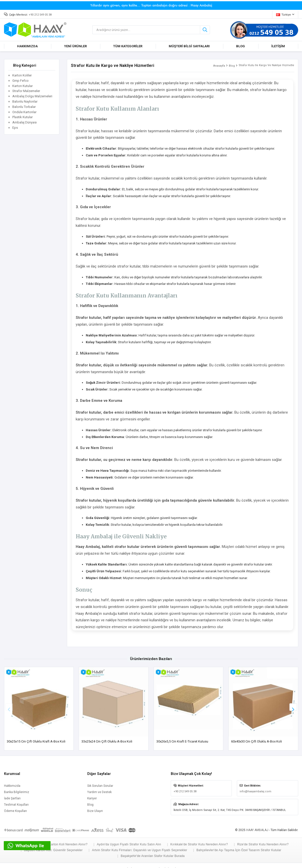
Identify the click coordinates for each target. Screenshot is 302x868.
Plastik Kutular (23, 117)
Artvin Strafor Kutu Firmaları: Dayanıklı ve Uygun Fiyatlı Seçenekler (140, 850)
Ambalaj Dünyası (25, 122)
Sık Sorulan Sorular (100, 786)
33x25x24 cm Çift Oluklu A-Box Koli (107, 741)
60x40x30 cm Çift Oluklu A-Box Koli (256, 741)
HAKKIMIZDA (27, 46)
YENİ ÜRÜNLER (75, 46)
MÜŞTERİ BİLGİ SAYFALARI (189, 46)
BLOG (241, 46)
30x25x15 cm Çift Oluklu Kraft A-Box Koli (36, 741)
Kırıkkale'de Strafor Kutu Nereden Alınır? (199, 844)
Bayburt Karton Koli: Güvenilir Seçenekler (53, 850)
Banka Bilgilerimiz (17, 792)
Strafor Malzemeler (26, 91)
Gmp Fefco (20, 81)
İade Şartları (12, 798)
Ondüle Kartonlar (24, 112)
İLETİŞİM (278, 46)
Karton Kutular (23, 86)
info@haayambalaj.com (255, 791)
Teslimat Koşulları (16, 805)
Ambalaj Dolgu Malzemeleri (32, 96)
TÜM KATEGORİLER (128, 46)
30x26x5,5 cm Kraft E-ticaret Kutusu (182, 741)
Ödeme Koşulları (15, 811)
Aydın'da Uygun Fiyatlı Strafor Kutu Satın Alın (129, 844)
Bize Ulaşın (95, 811)
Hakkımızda (12, 786)
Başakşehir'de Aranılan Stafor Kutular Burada (153, 856)
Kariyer (92, 798)
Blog (232, 66)
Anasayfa (219, 66)
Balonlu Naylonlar (25, 101)
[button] (293, 707)
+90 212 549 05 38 (40, 15)
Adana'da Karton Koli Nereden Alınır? (61, 844)
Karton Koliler (22, 75)
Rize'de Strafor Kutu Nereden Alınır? (263, 844)
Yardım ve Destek (99, 792)
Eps (15, 128)
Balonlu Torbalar (24, 107)
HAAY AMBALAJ (257, 830)
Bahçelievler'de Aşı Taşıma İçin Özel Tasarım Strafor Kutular (239, 850)
